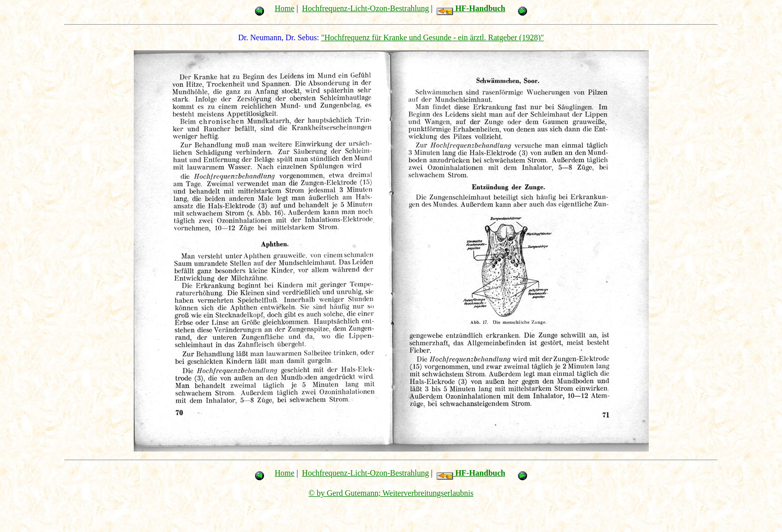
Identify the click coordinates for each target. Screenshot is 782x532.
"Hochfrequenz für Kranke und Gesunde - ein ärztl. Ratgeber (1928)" (432, 37)
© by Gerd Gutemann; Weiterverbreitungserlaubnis (391, 493)
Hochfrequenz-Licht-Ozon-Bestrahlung (366, 8)
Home (284, 8)
